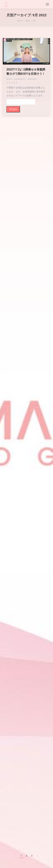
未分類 (9, 79)
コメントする (12, 83)
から (20, 79)
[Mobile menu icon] (47, 4)
